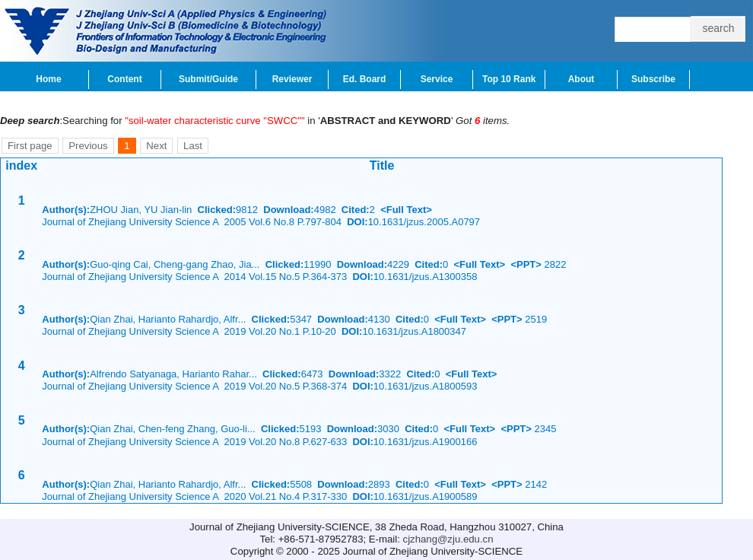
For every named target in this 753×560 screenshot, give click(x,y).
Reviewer (292, 79)
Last (193, 146)
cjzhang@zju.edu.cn (448, 539)
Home (48, 79)
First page (30, 146)
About (581, 79)
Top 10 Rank (509, 79)
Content (124, 79)
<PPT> (526, 264)
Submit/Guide (208, 79)
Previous (88, 146)
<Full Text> (406, 210)
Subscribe (653, 79)
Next (156, 146)
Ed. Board (365, 79)
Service (437, 79)
